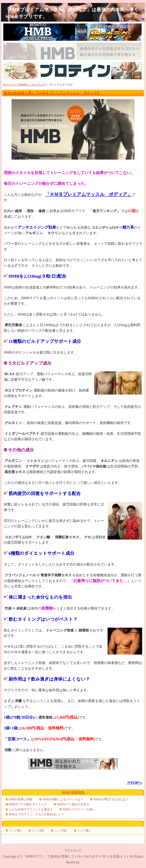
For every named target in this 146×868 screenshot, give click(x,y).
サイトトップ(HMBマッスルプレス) (24, 85)
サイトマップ (73, 850)
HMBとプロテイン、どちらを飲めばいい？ (36, 814)
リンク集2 (38, 831)
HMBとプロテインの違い (79, 809)
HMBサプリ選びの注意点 (73, 804)
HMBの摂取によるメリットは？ (63, 799)
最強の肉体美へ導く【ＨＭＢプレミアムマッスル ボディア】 (52, 93)
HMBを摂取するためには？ (111, 799)
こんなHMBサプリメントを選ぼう (31, 809)
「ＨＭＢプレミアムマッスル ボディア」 (89, 194)
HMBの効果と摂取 (21, 799)
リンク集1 (15, 831)
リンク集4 (84, 831)
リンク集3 (61, 831)
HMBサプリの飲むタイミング (28, 804)
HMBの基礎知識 (73, 792)
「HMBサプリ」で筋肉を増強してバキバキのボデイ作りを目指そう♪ (75, 856)
